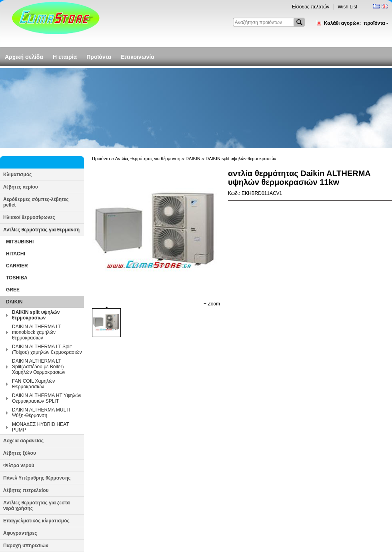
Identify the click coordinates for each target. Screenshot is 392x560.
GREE (13, 290)
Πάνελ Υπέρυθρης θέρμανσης (37, 478)
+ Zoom (212, 304)
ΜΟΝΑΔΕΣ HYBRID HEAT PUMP (40, 427)
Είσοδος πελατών (311, 7)
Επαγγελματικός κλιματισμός (36, 521)
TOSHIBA (17, 278)
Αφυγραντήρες (20, 533)
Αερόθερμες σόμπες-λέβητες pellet (36, 202)
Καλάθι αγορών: (356, 23)
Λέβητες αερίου (21, 187)
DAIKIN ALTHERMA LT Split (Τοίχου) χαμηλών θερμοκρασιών (47, 349)
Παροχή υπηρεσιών (26, 546)
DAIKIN (14, 302)
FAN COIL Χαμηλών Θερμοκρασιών (33, 384)
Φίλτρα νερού (19, 466)
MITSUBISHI (20, 242)
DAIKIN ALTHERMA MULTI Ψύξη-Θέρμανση (41, 413)
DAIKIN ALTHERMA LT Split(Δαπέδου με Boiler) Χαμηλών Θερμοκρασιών (39, 367)
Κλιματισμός (17, 175)
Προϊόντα (99, 57)
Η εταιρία (65, 57)
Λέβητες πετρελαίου (26, 490)
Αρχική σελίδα (24, 57)
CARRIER (17, 266)
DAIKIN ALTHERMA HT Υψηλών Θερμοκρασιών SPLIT (47, 398)
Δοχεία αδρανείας (23, 441)
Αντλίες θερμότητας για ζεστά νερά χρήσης (37, 506)
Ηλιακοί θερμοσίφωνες (29, 217)
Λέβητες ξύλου (20, 453)
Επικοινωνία (138, 57)
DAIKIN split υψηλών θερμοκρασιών (36, 315)
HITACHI (16, 254)
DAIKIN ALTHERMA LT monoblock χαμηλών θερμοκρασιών (37, 332)
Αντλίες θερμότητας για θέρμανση (41, 230)
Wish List (347, 7)
